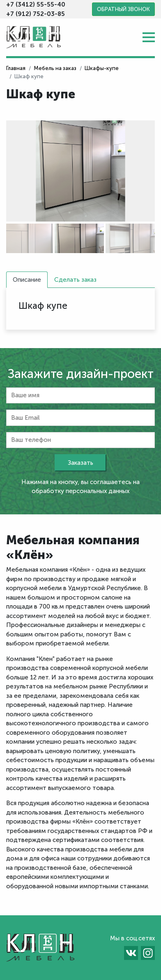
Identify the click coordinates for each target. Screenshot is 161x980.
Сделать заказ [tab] (75, 280)
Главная (16, 68)
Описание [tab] (27, 280)
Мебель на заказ (55, 68)
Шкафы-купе (102, 68)
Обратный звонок (123, 9)
